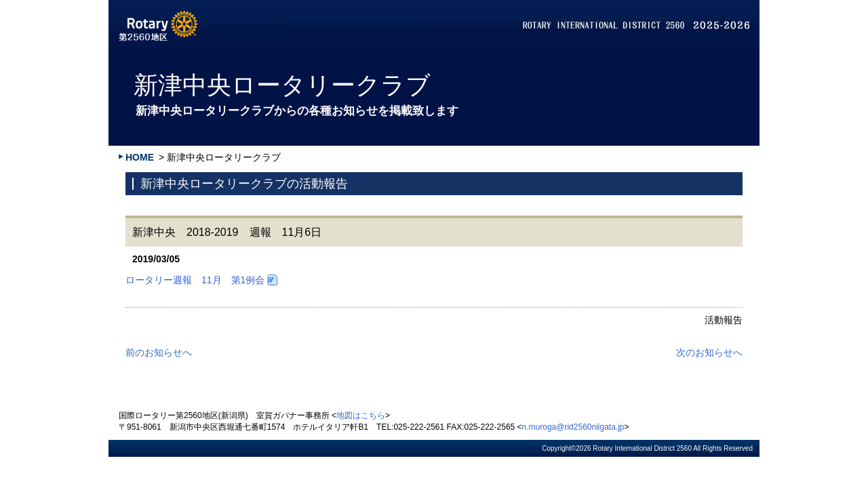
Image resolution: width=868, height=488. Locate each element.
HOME (140, 157)
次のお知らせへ (709, 352)
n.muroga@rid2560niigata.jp (573, 427)
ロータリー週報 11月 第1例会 (195, 280)
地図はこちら (361, 415)
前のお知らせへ (159, 352)
